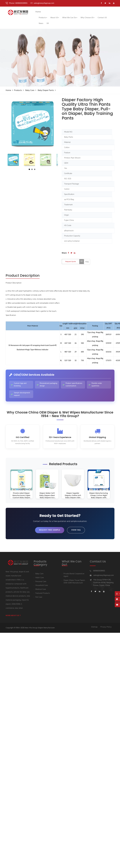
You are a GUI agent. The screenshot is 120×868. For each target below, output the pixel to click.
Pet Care (39, 597)
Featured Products (43, 593)
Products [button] (43, 18)
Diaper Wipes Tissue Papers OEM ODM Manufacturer (74, 582)
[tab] (23, 276)
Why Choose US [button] (87, 18)
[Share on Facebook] (68, 253)
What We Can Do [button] (70, 18)
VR (48, 23)
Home (38, 12)
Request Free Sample (50, 530)
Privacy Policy (106, 627)
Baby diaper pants (46, 90)
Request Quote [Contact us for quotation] (75, 262)
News (41, 23)
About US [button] (55, 18)
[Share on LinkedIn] (75, 253)
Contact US (102, 18)
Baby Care (30, 90)
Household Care (42, 586)
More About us (13, 616)
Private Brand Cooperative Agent (74, 575)
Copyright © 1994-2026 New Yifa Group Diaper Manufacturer (30, 628)
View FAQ (76, 530)
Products (18, 90)
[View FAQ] (87, 262)
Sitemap (94, 627)
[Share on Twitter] (71, 253)
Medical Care (41, 590)
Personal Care (41, 582)
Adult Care (40, 578)
